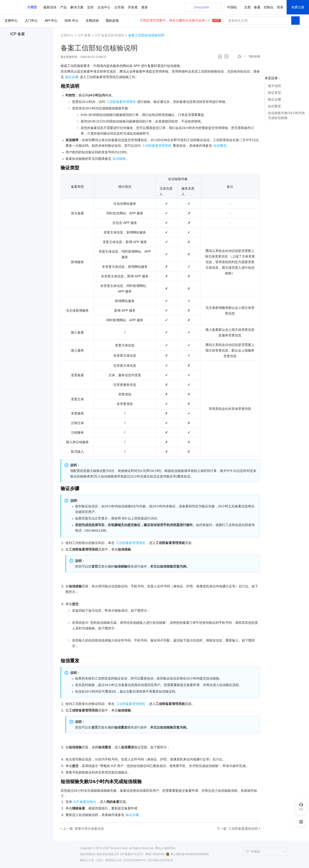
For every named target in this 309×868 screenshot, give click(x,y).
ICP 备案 (18, 34)
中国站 (232, 7)
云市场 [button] (119, 7)
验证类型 (274, 93)
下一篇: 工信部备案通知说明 (237, 829)
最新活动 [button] (50, 7)
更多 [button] (145, 7)
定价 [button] (90, 7)
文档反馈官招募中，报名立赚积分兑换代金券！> (180, 20)
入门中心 (31, 21)
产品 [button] (63, 7)
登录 (280, 7)
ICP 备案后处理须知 (109, 35)
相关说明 (274, 86)
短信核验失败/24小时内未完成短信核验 (286, 115)
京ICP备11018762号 (160, 860)
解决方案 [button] (77, 7)
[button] (32, 7)
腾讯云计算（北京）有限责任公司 (101, 860)
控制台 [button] (269, 7)
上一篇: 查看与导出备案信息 (83, 829)
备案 (257, 7)
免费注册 (298, 7)
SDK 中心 (71, 21)
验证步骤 (274, 99)
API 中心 (51, 21)
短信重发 (274, 106)
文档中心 (11, 21)
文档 (247, 7)
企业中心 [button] (104, 7)
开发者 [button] (133, 7)
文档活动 (92, 21)
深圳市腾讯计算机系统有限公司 (100, 854)
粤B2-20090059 (155, 854)
